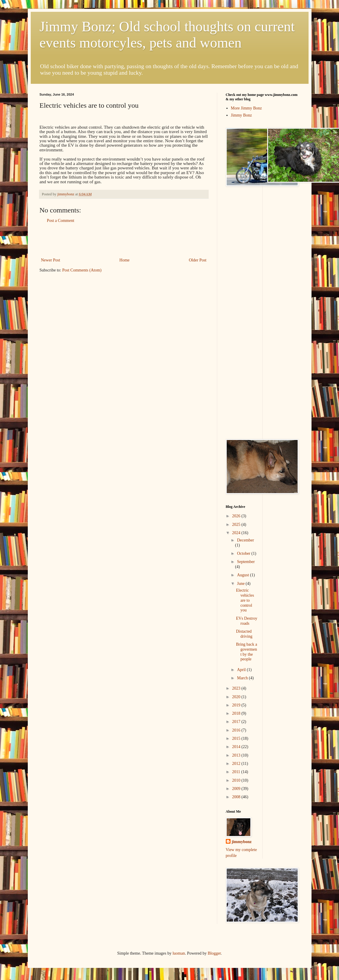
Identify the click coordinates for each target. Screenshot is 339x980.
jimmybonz (242, 842)
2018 (237, 713)
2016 (237, 730)
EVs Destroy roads (246, 621)
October (244, 553)
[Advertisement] (124, 240)
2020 (237, 697)
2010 (237, 780)
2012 (237, 764)
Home (124, 260)
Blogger (214, 953)
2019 (237, 705)
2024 (237, 533)
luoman (179, 953)
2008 (237, 797)
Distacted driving (244, 634)
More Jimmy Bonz (246, 108)
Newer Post (51, 260)
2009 (237, 789)
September (246, 562)
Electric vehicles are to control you (245, 600)
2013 (237, 755)
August (244, 575)
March (243, 678)
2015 (237, 738)
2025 (237, 525)
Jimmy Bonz (241, 115)
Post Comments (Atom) (82, 270)
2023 (237, 688)
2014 (237, 747)
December (246, 540)
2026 (237, 516)
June (241, 584)
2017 (237, 722)
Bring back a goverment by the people (246, 652)
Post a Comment (61, 221)
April (242, 670)
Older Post (198, 260)
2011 (237, 772)
